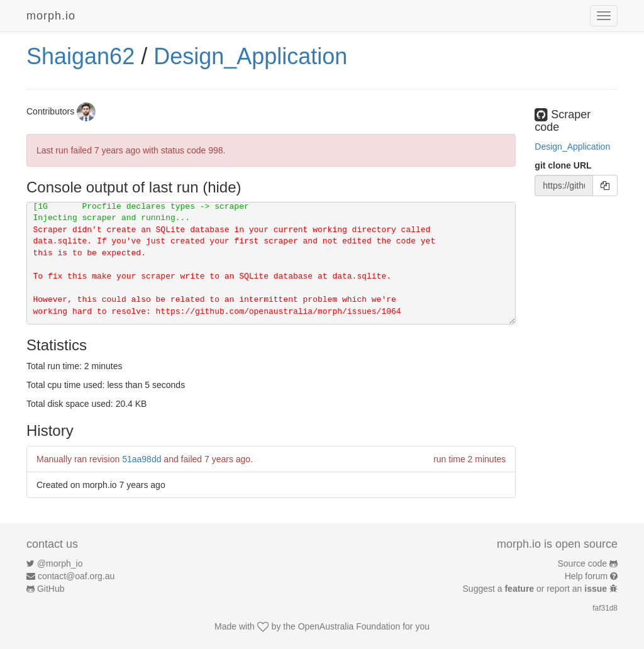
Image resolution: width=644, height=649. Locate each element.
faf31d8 (605, 608)
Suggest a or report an (536, 589)
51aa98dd (142, 459)
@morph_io (60, 563)
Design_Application (250, 56)
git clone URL (563, 165)
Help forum (586, 576)
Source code (583, 563)
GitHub (51, 589)
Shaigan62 (80, 56)
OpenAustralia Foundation (349, 626)
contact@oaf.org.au (76, 576)
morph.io (51, 16)
